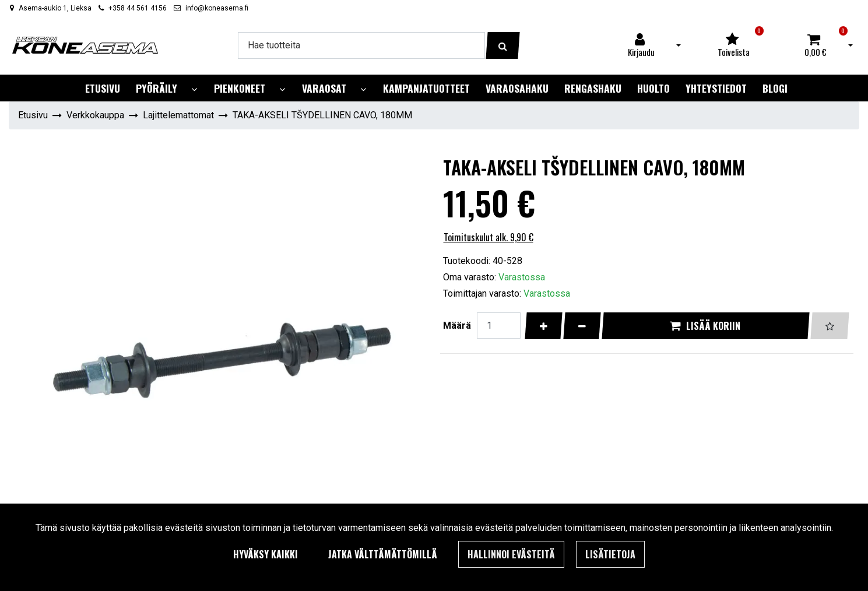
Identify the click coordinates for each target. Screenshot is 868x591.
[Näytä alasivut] (194, 89)
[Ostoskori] (816, 45)
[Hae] (361, 45)
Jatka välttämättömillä (383, 554)
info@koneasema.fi (217, 8)
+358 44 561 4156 (138, 8)
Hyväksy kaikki (266, 554)
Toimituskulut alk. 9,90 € (489, 237)
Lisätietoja (610, 554)
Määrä (457, 326)
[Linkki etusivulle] (85, 45)
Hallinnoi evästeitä (511, 554)
